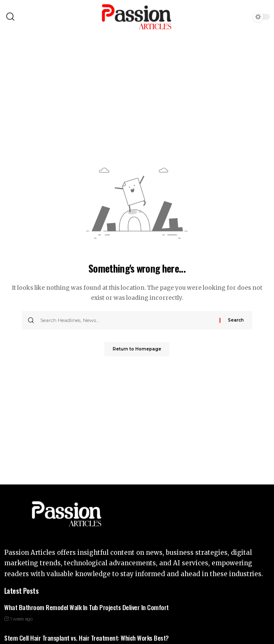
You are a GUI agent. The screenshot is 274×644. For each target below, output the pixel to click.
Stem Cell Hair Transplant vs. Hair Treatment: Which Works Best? (87, 638)
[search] (27, 17)
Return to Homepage (137, 349)
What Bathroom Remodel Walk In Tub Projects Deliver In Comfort (87, 607)
